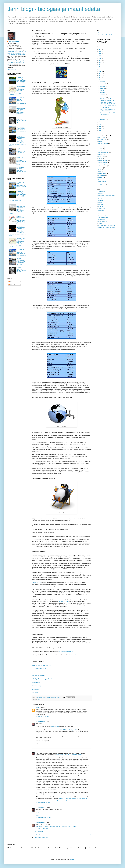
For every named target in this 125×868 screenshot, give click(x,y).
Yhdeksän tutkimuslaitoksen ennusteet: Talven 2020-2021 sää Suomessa (21, 151)
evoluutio (101, 168)
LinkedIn (101, 199)
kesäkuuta (103, 93)
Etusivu (61, 835)
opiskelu (100, 147)
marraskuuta (103, 84)
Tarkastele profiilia (12, 69)
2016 (100, 71)
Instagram (101, 214)
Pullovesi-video (74, 655)
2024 (100, 54)
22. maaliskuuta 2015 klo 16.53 (44, 828)
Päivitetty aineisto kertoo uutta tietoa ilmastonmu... (107, 110)
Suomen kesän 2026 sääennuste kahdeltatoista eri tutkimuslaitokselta (21, 129)
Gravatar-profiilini (103, 216)
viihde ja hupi (102, 156)
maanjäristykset (102, 181)
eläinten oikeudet (103, 166)
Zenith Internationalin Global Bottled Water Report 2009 (63, 730)
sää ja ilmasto (102, 138)
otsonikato (101, 183)
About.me (101, 206)
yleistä (100, 145)
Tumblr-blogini (102, 208)
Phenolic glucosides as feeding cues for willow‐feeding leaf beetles (16, 63)
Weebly (100, 203)
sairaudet (101, 158)
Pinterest (101, 212)
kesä (100, 170)
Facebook (101, 194)
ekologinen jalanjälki (103, 153)
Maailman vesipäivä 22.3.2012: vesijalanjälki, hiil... (108, 114)
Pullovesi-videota (55, 727)
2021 (100, 60)
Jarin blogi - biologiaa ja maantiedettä (54, 9)
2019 (100, 65)
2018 (100, 67)
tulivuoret (101, 177)
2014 (100, 76)
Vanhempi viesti (87, 835)
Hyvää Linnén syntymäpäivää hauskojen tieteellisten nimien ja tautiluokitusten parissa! (21, 161)
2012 (100, 80)
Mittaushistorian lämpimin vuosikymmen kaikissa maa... (108, 100)
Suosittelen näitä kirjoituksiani (106, 35)
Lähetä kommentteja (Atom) (42, 838)
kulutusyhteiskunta (103, 143)
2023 (100, 56)
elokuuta (102, 91)
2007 (100, 131)
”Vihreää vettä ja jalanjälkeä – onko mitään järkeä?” (69, 755)
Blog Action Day (102, 174)
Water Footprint (36, 689)
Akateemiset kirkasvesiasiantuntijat (41, 665)
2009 (100, 126)
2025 (100, 52)
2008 (100, 128)
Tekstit (11, 281)
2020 (100, 63)
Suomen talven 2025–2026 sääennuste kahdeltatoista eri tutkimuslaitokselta (21, 100)
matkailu (101, 149)
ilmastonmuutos (102, 139)
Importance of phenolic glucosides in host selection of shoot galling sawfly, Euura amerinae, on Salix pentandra (17, 53)
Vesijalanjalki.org (36, 686)
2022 (100, 58)
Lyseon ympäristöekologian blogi (107, 225)
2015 (100, 73)
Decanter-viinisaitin (64, 601)
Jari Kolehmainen (41, 721)
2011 (100, 122)
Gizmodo (38, 812)
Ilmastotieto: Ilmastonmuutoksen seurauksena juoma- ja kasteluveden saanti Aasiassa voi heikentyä (59, 672)
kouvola (100, 141)
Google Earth (102, 175)
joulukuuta (103, 82)
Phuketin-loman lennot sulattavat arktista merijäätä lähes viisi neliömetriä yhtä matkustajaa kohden (17, 111)
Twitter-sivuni (102, 192)
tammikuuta (103, 119)
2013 (100, 78)
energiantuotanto (103, 162)
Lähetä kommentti (38, 832)
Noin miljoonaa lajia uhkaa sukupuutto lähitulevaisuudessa (21, 170)
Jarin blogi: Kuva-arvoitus (39, 675)
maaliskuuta (103, 97)
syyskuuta (103, 88)
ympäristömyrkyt (102, 164)
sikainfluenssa (102, 185)
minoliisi (38, 708)
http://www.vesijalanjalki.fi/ (66, 651)
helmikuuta (103, 117)
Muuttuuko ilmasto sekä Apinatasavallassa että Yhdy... (108, 103)
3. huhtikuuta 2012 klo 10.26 (43, 746)
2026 (100, 49)
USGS (37, 816)
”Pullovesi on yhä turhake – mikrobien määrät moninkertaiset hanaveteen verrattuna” (57, 826)
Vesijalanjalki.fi (36, 682)
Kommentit (12, 284)
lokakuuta (103, 86)
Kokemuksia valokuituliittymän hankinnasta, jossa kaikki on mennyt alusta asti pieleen (21, 80)
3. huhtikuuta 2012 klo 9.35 (43, 716)
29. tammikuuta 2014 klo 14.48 (44, 818)
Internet (100, 155)
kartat (100, 172)
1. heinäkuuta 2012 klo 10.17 (43, 802)
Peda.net (101, 205)
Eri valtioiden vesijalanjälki (39, 669)
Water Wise (35, 693)
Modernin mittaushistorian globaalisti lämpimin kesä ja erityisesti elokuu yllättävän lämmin (21, 220)
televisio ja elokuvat (103, 160)
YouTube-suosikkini (103, 218)
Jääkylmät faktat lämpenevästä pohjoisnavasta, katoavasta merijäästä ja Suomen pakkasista (17, 91)
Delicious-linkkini (103, 222)
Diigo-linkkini (102, 220)
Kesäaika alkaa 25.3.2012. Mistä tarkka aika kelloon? (108, 107)
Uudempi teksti (36, 835)
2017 (100, 69)
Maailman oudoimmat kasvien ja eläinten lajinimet (21, 120)
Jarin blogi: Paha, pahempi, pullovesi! (42, 679)
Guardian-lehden (36, 583)
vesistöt (39, 699)
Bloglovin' (101, 201)
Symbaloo (101, 223)
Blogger (72, 860)
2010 (100, 124)
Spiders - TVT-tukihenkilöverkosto (107, 227)
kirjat (100, 179)
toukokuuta (103, 95)
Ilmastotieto (101, 210)
